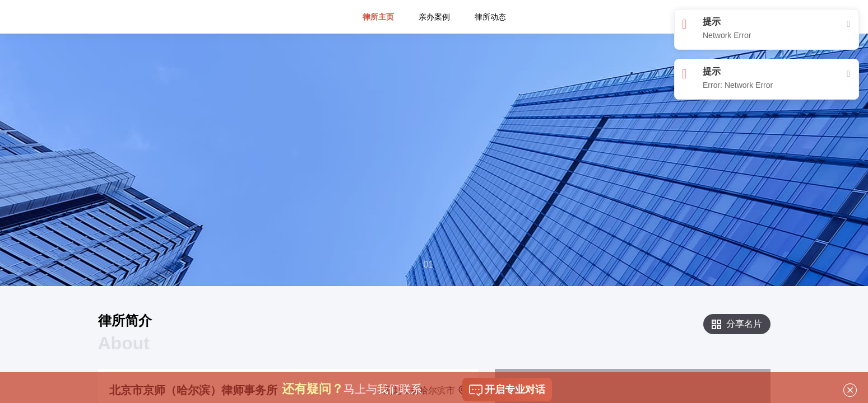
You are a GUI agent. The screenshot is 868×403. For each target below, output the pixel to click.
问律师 (188, 9)
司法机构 (255, 9)
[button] (430, 265)
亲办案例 (434, 41)
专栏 (220, 9)
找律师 (153, 9)
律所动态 (490, 41)
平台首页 (114, 9)
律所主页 (378, 41)
